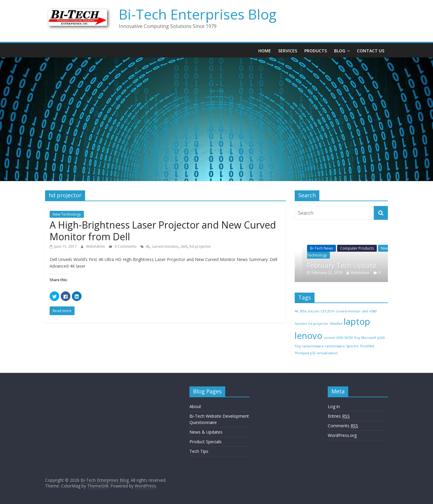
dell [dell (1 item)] (365, 311)
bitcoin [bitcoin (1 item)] (314, 311)
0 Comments (123, 246)
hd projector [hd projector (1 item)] (318, 324)
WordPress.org (342, 435)
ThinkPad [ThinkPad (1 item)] (367, 346)
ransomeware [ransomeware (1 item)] (313, 346)
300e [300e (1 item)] (303, 311)
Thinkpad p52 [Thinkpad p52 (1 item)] (305, 353)
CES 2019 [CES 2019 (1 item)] (327, 311)
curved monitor (165, 246)
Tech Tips (199, 451)
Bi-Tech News (329, 248)
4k (147, 246)
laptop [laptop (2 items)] (357, 321)
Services (288, 51)
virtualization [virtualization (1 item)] (327, 353)
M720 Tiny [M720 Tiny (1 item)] (352, 338)
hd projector (200, 246)
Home (265, 51)
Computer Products (365, 248)
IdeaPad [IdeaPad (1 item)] (336, 324)
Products (316, 51)
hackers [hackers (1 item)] (301, 324)
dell (184, 246)
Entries (339, 416)
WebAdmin (96, 246)
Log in (334, 406)
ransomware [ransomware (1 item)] (335, 346)
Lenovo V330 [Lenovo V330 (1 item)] (333, 338)
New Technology (67, 214)
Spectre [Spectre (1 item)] (352, 346)
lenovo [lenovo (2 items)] (309, 336)
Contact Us (371, 51)
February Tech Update (349, 265)
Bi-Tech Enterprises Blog (198, 14)
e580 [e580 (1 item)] (373, 311)
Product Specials (206, 442)
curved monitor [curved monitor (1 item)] (348, 311)
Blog (340, 51)
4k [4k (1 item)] (296, 311)
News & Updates (206, 432)
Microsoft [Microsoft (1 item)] (369, 338)
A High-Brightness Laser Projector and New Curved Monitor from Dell (163, 230)
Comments (343, 426)
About (195, 406)
